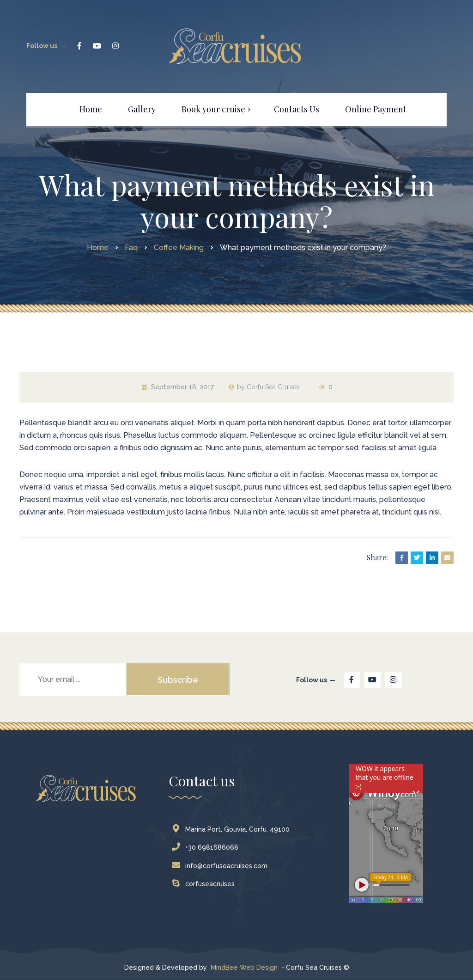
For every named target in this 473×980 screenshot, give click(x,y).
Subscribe (178, 680)
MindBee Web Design (244, 968)
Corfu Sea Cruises (273, 387)
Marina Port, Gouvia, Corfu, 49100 (233, 829)
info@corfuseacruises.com (222, 866)
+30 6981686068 (207, 847)
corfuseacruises (205, 884)
